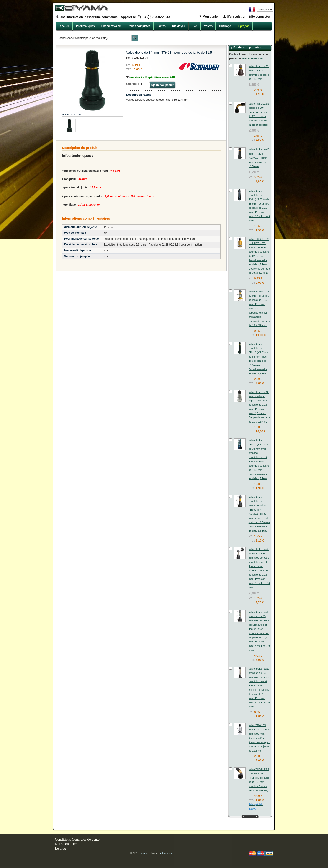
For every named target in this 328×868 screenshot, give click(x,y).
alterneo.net (167, 853)
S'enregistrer (236, 16)
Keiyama (143, 853)
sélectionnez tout (252, 58)
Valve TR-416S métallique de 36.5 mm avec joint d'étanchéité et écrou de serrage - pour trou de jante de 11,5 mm (259, 738)
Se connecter (261, 16)
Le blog (60, 848)
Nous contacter (66, 844)
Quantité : (133, 84)
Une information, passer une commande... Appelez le (115, 17)
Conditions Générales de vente (77, 839)
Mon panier (210, 16)
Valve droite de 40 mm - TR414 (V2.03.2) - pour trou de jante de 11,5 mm (259, 158)
